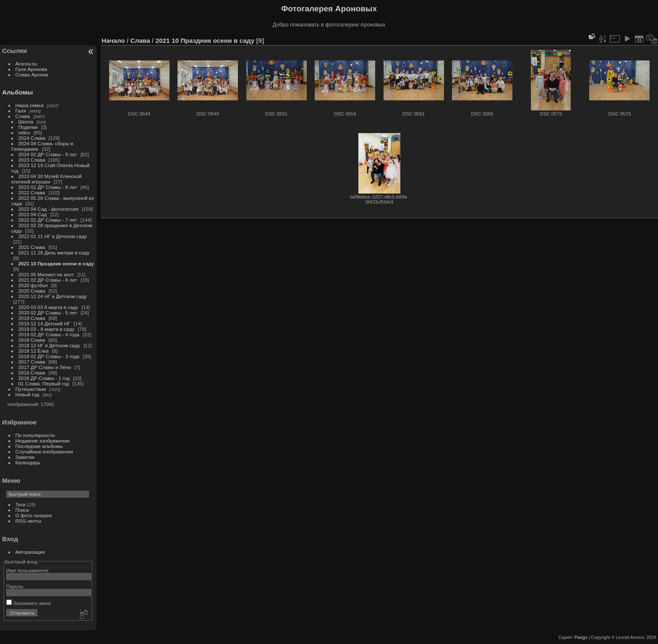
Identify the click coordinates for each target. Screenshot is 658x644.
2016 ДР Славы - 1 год (44, 378)
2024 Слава (32, 138)
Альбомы (17, 92)
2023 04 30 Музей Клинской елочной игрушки (46, 179)
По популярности (35, 435)
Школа (26, 122)
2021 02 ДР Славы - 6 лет (48, 280)
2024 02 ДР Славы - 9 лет (48, 154)
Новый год (27, 394)
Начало (113, 41)
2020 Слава (32, 291)
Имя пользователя (27, 570)
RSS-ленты (29, 521)
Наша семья (30, 105)
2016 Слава (32, 373)
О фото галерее (34, 515)
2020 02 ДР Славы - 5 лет (48, 313)
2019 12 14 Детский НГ (44, 323)
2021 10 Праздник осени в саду (56, 263)
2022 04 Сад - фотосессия (48, 209)
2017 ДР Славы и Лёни (45, 367)
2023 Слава (32, 160)
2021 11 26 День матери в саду (54, 253)
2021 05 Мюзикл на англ (46, 274)
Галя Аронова (31, 69)
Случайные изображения (44, 452)
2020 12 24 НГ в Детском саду (53, 296)
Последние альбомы (39, 446)
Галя (21, 111)
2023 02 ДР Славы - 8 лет (48, 187)
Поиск (22, 510)
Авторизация (30, 552)
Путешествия (31, 389)
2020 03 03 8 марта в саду (48, 307)
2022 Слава (32, 192)
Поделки (28, 127)
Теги (21, 504)
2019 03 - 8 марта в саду (46, 329)
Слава (23, 116)
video (24, 132)
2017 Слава (32, 362)
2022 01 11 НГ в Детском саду (53, 236)
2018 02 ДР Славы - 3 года (49, 356)
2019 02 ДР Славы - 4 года (49, 334)
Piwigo (581, 637)
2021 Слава (32, 247)
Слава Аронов (32, 75)
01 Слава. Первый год (44, 384)
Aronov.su (26, 64)
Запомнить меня (29, 603)
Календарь (28, 462)
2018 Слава (32, 340)
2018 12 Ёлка (34, 351)
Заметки (25, 457)
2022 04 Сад (33, 214)
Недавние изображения (43, 441)
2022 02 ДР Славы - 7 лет (48, 220)
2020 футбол (33, 285)
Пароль (15, 586)
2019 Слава (32, 318)
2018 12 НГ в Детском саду (49, 345)
